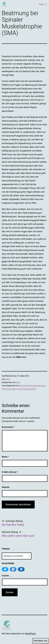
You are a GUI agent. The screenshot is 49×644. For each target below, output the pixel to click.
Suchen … (6, 576)
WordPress (31, 634)
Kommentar (8, 427)
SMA (18, 382)
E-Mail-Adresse (10, 472)
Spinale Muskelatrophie (26, 389)
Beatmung (41, 386)
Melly (8, 379)
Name (5, 457)
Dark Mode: (40, 641)
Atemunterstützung (27, 386)
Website (6, 487)
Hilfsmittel (6, 389)
